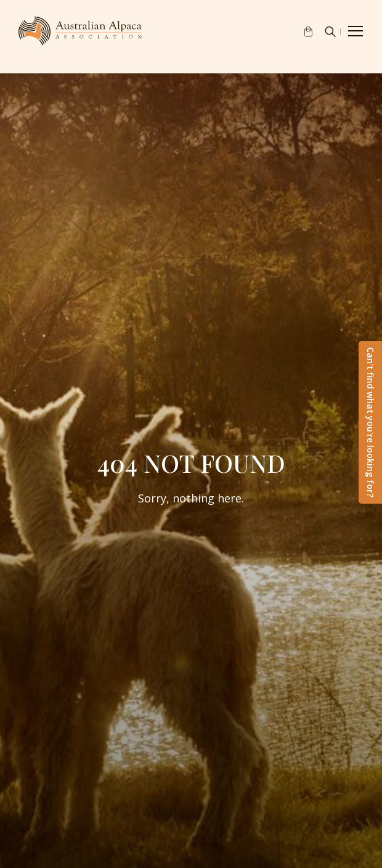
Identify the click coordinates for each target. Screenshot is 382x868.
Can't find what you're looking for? (371, 422)
